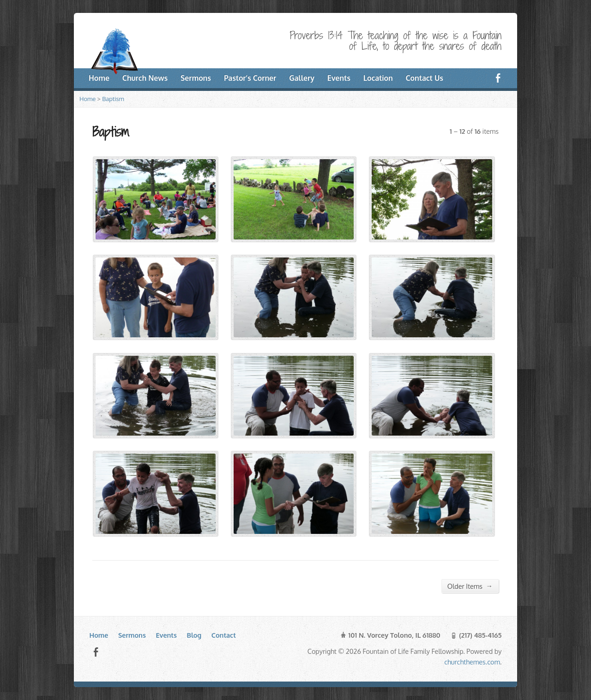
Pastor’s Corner (250, 78)
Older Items (470, 586)
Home (87, 99)
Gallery (302, 78)
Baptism (113, 99)
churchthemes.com (472, 662)
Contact (224, 635)
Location (378, 78)
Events (339, 78)
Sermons (196, 78)
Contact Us (425, 78)
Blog (194, 635)
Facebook (96, 652)
